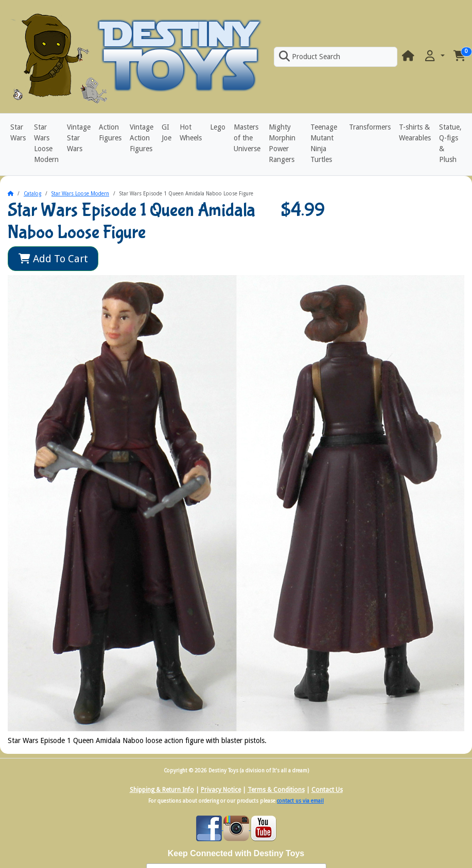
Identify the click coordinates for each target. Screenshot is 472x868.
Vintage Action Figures (142, 138)
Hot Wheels (191, 132)
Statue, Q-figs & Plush (450, 143)
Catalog (32, 194)
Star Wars (18, 132)
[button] (434, 56)
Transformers (370, 127)
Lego (218, 127)
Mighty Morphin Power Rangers (282, 143)
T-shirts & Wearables (415, 132)
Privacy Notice (221, 790)
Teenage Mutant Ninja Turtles (324, 143)
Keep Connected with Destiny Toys (236, 853)
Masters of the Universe (247, 138)
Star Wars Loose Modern (46, 143)
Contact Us (327, 790)
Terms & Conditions (276, 790)
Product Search (309, 57)
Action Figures (110, 132)
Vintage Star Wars (79, 138)
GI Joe (167, 132)
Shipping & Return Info (162, 790)
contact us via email (300, 801)
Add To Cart (53, 259)
